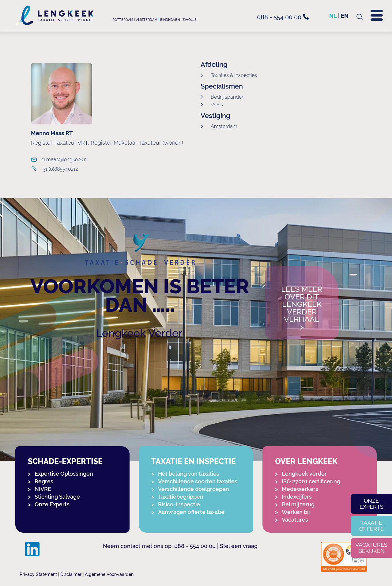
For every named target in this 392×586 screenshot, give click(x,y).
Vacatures (295, 520)
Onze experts (371, 504)
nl (333, 16)
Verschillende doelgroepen (194, 489)
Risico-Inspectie (179, 504)
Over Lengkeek (306, 461)
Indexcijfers (297, 497)
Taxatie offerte (371, 526)
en (345, 16)
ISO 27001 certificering (311, 481)
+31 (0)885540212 (59, 169)
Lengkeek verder (304, 474)
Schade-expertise (65, 461)
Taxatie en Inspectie (194, 461)
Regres (44, 481)
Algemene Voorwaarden (109, 574)
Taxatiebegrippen (181, 497)
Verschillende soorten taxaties (198, 481)
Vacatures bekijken (371, 548)
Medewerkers (300, 489)
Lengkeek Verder (139, 333)
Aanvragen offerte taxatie (191, 512)
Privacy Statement (38, 574)
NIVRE (43, 489)
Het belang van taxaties (189, 474)
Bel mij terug (298, 504)
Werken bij (296, 512)
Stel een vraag (239, 546)
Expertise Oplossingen (64, 474)
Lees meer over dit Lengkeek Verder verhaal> (302, 308)
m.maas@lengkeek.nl (64, 160)
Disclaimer (71, 574)
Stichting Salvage (57, 497)
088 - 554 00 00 (283, 17)
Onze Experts (52, 504)
